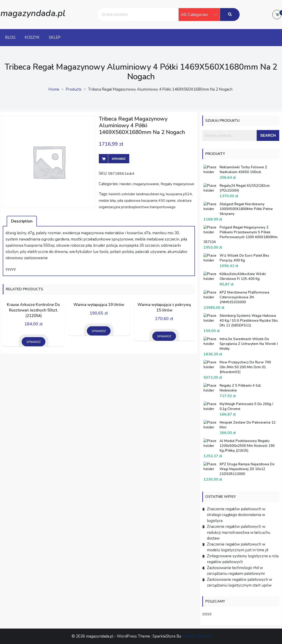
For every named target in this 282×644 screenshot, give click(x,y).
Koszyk (32, 37)
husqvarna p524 (179, 194)
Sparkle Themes (196, 636)
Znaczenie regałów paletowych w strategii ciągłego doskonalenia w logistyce (236, 515)
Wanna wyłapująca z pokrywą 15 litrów (164, 307)
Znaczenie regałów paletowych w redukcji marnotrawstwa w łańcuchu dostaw (239, 532)
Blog (10, 37)
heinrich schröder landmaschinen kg (137, 194)
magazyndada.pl (33, 13)
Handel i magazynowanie (139, 184)
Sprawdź (119, 159)
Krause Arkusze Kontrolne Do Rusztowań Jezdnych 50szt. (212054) (33, 310)
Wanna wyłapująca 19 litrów (99, 305)
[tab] (22, 221)
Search (268, 135)
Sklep (55, 37)
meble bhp (107, 201)
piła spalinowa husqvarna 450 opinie (147, 201)
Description (22, 221)
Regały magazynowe (177, 184)
